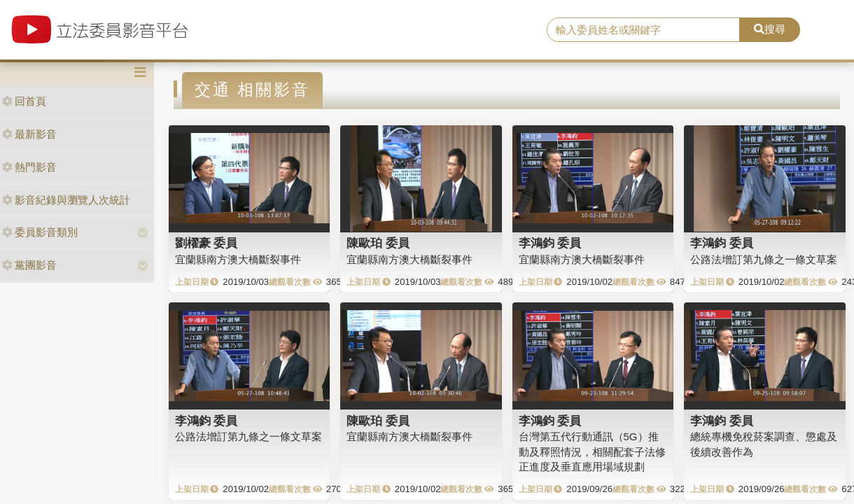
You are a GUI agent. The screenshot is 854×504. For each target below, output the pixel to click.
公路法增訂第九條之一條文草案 (764, 259)
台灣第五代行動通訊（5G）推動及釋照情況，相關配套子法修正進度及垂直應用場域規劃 (592, 451)
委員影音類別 (40, 232)
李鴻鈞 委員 (550, 243)
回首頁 (24, 101)
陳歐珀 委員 (378, 243)
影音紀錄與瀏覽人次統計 (66, 200)
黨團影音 (29, 265)
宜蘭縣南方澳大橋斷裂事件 (238, 259)
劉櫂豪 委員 (206, 243)
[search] (643, 30)
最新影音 (29, 134)
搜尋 (770, 29)
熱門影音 (29, 167)
